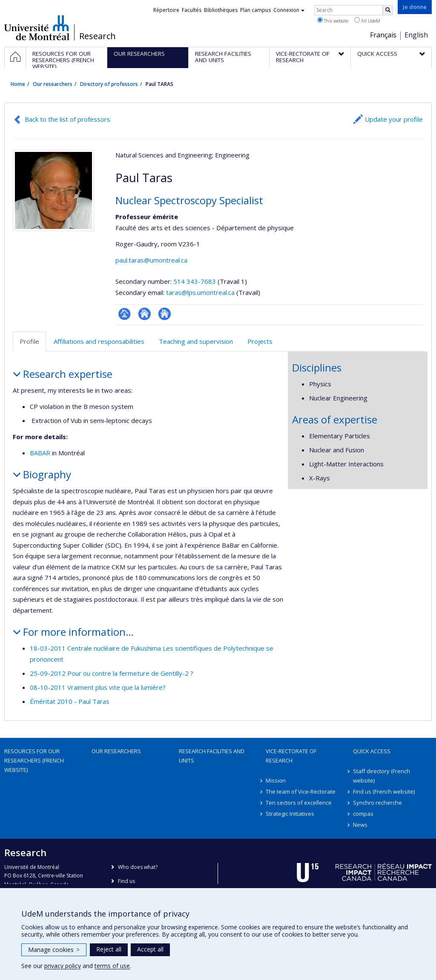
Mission (276, 780)
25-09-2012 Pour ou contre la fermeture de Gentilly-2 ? (112, 673)
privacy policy (63, 966)
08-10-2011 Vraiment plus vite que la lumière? (98, 687)
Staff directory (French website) (381, 776)
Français (383, 35)
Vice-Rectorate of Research (291, 756)
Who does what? (138, 867)
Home (18, 84)
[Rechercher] (388, 10)
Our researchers (53, 84)
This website (333, 20)
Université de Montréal (37, 28)
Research (98, 36)
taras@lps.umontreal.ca (200, 292)
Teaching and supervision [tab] (196, 341)
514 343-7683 (195, 281)
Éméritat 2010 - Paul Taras (70, 701)
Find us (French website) (384, 791)
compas (363, 814)
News (360, 825)
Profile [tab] (29, 341)
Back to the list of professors (67, 119)
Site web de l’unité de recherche (145, 314)
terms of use (112, 966)
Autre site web (165, 314)
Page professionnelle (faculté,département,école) (125, 314)
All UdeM (367, 20)
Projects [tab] (260, 341)
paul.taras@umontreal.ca (151, 260)
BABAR (40, 453)
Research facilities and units (212, 756)
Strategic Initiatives (290, 814)
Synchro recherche (377, 803)
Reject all (109, 949)
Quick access (372, 751)
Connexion (289, 10)
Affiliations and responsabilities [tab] (99, 341)
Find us (126, 881)
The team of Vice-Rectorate (301, 791)
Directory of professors (109, 84)
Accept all (150, 949)
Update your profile (394, 119)
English (416, 35)
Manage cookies (54, 950)
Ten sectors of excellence (299, 803)
